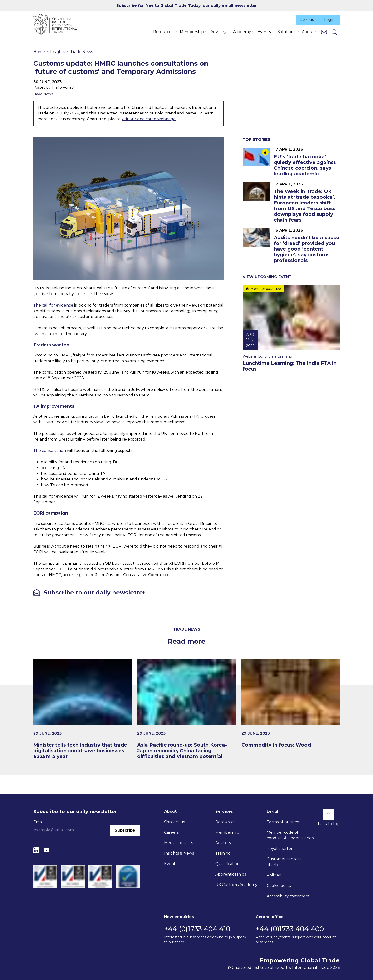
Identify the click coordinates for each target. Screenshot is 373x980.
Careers (171, 832)
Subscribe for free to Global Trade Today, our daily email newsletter (187, 6)
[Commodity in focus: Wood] (291, 703)
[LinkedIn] (36, 850)
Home (39, 52)
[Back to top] (329, 814)
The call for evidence (53, 305)
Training (223, 853)
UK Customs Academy (236, 885)
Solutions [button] (286, 32)
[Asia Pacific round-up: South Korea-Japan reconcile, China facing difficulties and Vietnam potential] (186, 709)
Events (171, 864)
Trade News (81, 52)
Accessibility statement (288, 896)
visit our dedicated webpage (149, 119)
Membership (227, 832)
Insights (58, 52)
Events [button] (264, 32)
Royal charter (280, 849)
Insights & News (179, 853)
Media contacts (179, 843)
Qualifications (228, 864)
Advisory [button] (218, 32)
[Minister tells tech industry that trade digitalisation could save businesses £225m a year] (82, 709)
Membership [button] (192, 32)
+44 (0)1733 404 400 (290, 929)
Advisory (223, 843)
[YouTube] (47, 850)
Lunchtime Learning (275, 356)
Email (39, 822)
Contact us (174, 822)
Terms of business (284, 822)
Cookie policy (279, 886)
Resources (225, 822)
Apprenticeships (231, 874)
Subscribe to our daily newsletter (95, 593)
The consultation (50, 451)
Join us (307, 20)
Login (329, 20)
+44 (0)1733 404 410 (197, 929)
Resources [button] (163, 32)
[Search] (334, 32)
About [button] (308, 32)
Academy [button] (242, 32)
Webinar (250, 356)
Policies (274, 875)
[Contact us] (324, 32)
